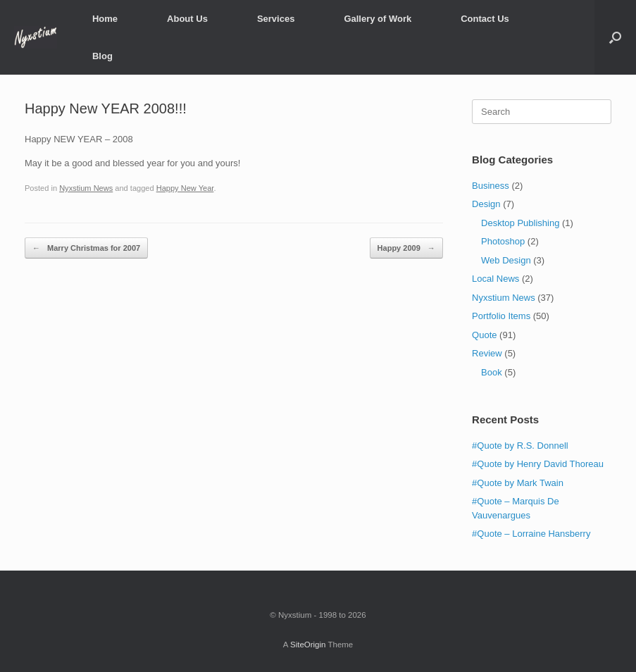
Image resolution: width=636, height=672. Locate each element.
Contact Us (485, 19)
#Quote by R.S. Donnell (520, 446)
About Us (187, 19)
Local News (495, 279)
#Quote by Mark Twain (518, 483)
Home (105, 19)
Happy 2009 (406, 248)
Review (487, 353)
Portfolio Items (501, 316)
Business (491, 186)
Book (492, 372)
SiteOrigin (308, 645)
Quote (484, 335)
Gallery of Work (378, 19)
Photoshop (503, 241)
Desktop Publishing (520, 223)
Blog (102, 56)
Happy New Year (185, 188)
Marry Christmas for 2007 (86, 248)
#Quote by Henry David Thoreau (538, 464)
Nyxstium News (86, 188)
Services (276, 19)
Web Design (506, 260)
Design (486, 204)
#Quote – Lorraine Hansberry (531, 534)
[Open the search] (615, 37)
